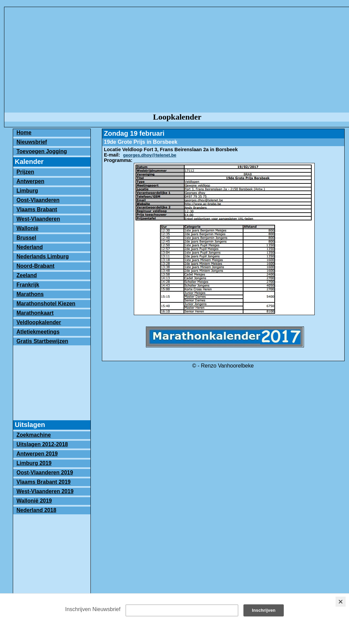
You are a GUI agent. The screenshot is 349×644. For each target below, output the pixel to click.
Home (24, 133)
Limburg (27, 191)
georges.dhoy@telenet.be (150, 155)
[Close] (341, 602)
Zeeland (27, 275)
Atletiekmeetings (38, 332)
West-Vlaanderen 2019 (45, 491)
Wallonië (27, 228)
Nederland (30, 247)
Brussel (26, 238)
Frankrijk (28, 285)
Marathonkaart (35, 313)
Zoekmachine (34, 435)
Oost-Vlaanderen (38, 200)
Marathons (30, 294)
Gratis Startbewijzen (42, 341)
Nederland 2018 (36, 510)
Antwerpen (30, 181)
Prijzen (25, 172)
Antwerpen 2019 (37, 454)
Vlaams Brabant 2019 (44, 482)
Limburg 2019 (34, 463)
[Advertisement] (52, 381)
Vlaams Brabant (37, 209)
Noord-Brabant (35, 266)
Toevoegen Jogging (42, 151)
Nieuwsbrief (32, 142)
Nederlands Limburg (43, 256)
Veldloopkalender (39, 322)
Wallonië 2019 (34, 501)
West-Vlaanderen (38, 219)
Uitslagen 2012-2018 (42, 444)
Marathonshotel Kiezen (46, 304)
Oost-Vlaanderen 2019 (45, 473)
